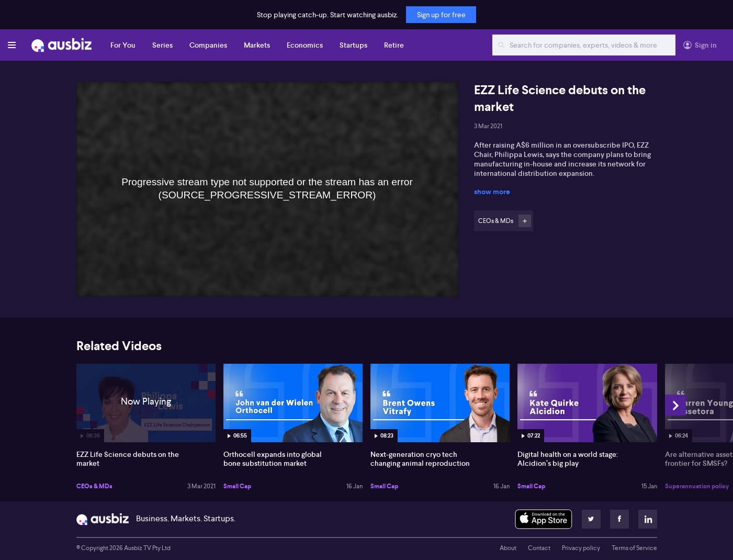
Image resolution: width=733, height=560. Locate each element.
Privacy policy (581, 548)
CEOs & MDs (94, 486)
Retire (394, 45)
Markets (257, 45)
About (508, 548)
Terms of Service (634, 548)
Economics (305, 45)
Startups (353, 45)
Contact (539, 548)
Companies (208, 45)
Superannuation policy (697, 486)
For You (123, 45)
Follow (525, 221)
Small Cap (237, 486)
